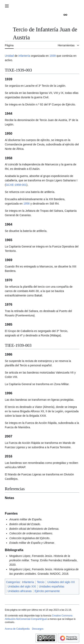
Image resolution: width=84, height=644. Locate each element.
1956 (27, 204)
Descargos (38, 629)
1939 (53, 56)
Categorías (13, 582)
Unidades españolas (52, 586)
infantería (24, 56)
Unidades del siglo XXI (22, 586)
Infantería (28, 582)
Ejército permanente (47, 591)
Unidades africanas (20, 591)
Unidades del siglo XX (61, 582)
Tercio (41, 582)
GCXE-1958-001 (16, 185)
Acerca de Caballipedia (17, 629)
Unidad (9, 56)
